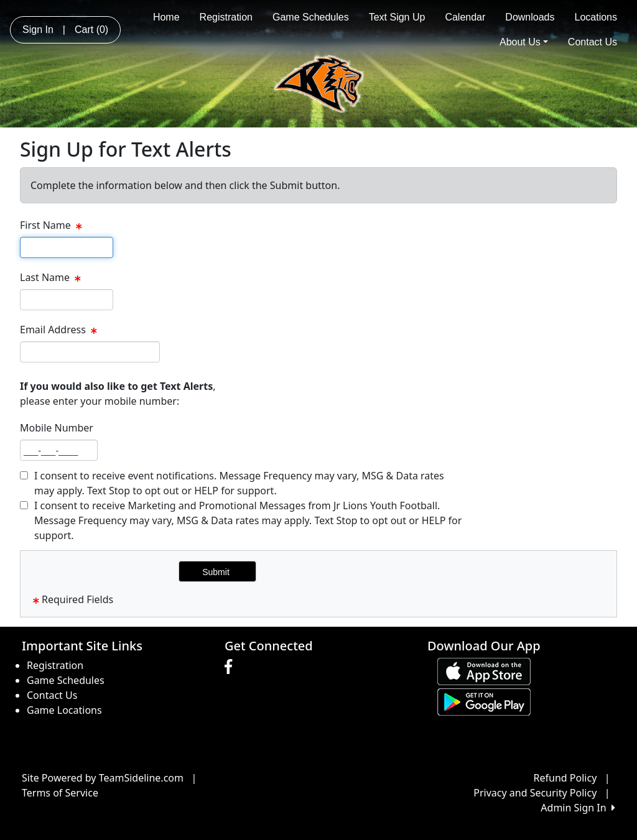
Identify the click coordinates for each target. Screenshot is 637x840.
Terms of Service (60, 793)
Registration (226, 17)
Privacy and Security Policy (535, 793)
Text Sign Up (397, 17)
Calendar (465, 17)
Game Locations (64, 710)
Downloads (530, 17)
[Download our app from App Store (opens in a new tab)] (484, 670)
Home (166, 17)
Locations (596, 17)
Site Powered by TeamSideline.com (103, 778)
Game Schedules (311, 17)
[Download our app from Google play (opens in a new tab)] (484, 701)
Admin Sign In (578, 808)
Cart (91, 30)
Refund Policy (565, 778)
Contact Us (593, 42)
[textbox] (67, 247)
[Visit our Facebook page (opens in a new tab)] (231, 667)
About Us (524, 42)
